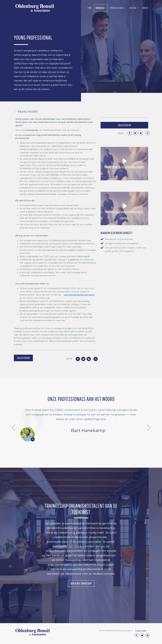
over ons (134, 8)
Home (90, 8)
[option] (81, 425)
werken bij (101, 8)
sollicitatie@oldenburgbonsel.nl (79, 295)
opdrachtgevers (117, 8)
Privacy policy (141, 630)
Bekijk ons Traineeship (81, 583)
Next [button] (149, 428)
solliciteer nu (23, 358)
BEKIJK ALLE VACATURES (28, 112)
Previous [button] (13, 428)
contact (145, 8)
